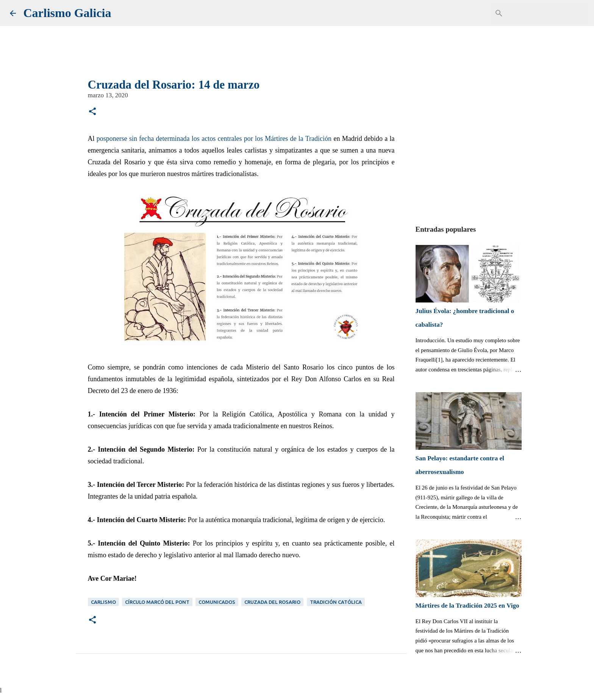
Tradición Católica (336, 602)
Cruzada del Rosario (272, 602)
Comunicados (217, 602)
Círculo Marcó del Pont (157, 602)
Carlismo (103, 602)
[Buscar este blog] (546, 13)
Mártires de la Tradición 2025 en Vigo (467, 606)
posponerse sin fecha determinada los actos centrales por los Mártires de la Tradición (214, 139)
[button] (92, 112)
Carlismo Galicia (67, 13)
